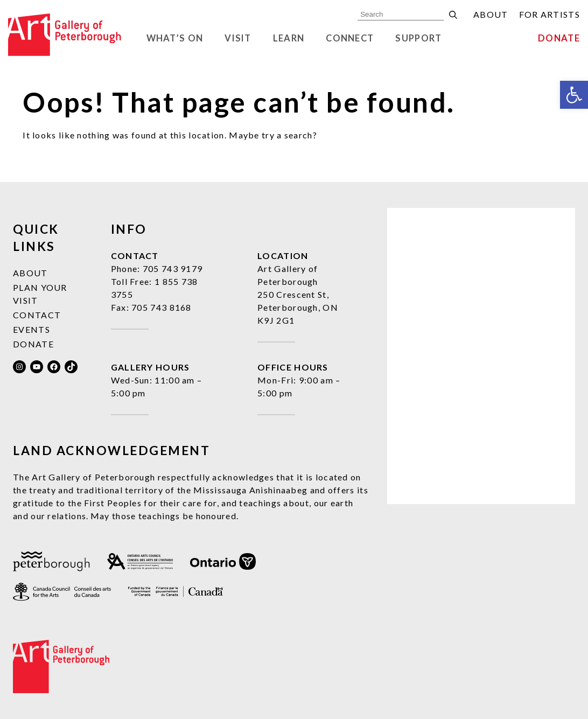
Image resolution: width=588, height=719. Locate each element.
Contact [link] (37, 315)
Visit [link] (238, 38)
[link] (574, 95)
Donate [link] (559, 38)
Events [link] (31, 329)
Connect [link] (350, 38)
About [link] (491, 14)
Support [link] (418, 38)
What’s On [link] (175, 38)
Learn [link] (289, 38)
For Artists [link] (549, 14)
